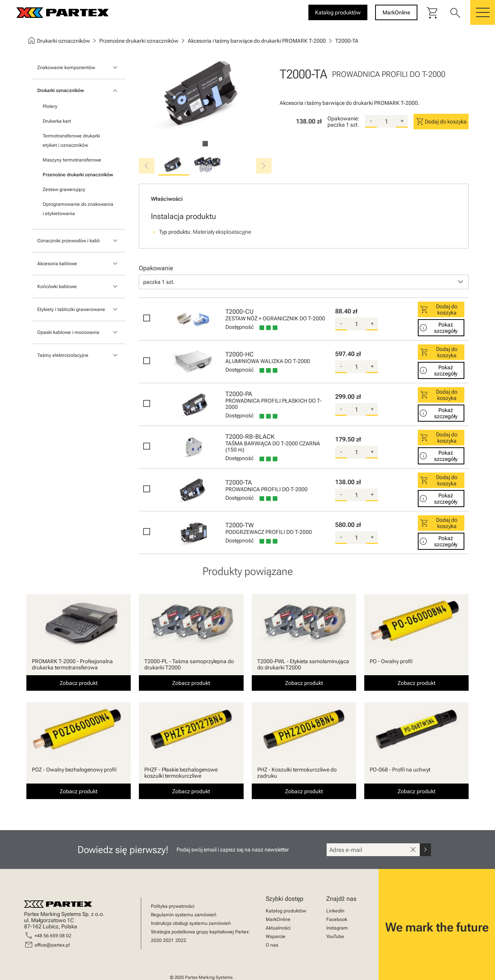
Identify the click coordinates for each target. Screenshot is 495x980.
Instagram (337, 928)
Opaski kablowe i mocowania (68, 332)
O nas (272, 945)
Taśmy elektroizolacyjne (63, 355)
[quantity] (386, 122)
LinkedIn (335, 911)
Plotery (50, 106)
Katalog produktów (286, 911)
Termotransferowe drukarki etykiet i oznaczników (71, 141)
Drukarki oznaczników (61, 90)
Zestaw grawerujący (64, 189)
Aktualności (278, 928)
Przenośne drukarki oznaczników (78, 175)
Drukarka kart (57, 121)
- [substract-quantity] (371, 121)
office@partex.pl (52, 945)
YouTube (335, 937)
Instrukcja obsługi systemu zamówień (191, 923)
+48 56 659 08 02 (53, 936)
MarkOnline (278, 919)
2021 (168, 940)
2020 (156, 940)
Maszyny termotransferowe (72, 160)
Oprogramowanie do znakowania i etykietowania (78, 209)
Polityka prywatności (173, 906)
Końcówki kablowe (57, 287)
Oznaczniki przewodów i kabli (68, 241)
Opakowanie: (343, 118)
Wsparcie (276, 937)
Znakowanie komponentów (66, 68)
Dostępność (240, 327)
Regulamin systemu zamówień (184, 915)
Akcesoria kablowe (57, 264)
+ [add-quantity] (402, 121)
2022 (181, 940)
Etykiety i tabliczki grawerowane (71, 309)
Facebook (337, 919)
